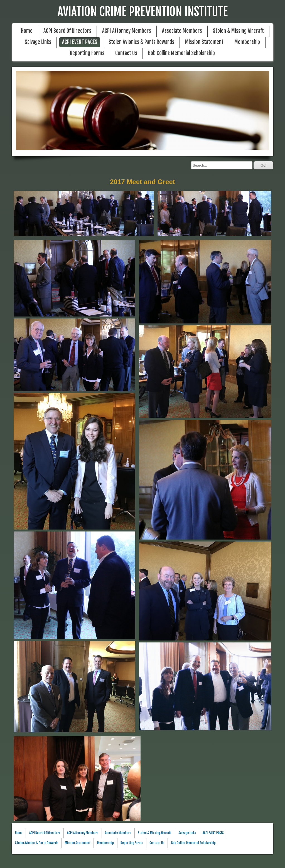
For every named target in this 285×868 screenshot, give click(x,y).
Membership (247, 42)
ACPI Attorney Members (127, 31)
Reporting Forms (87, 53)
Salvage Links (38, 42)
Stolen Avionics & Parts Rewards (141, 42)
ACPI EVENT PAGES (80, 42)
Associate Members (182, 31)
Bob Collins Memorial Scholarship (181, 53)
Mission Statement (204, 42)
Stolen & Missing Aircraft (238, 31)
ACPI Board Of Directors (67, 31)
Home (27, 31)
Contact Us (126, 53)
